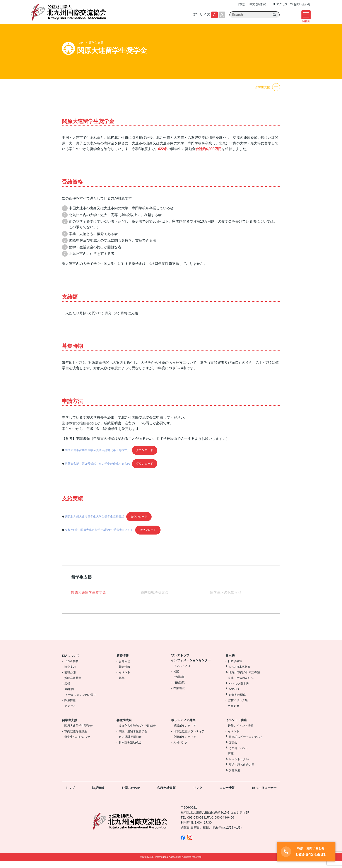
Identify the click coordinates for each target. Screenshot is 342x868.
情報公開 (70, 679)
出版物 (69, 696)
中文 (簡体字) (258, 4)
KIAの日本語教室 (240, 673)
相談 (176, 678)
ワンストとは (182, 673)
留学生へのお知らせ (226, 599)
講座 (231, 760)
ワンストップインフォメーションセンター (191, 664)
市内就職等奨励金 (155, 599)
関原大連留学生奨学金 (79, 732)
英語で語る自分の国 (242, 771)
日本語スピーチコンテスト (246, 744)
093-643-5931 (197, 824)
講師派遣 (234, 777)
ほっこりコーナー (264, 794)
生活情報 (179, 684)
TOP (80, 49)
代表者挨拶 (71, 668)
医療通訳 (179, 695)
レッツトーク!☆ (239, 766)
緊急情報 (125, 673)
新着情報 (123, 662)
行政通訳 (179, 689)
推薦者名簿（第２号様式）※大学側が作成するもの (97, 470)
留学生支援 (96, 49)
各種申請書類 (166, 794)
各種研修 (234, 712)
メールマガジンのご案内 (81, 701)
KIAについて (71, 662)
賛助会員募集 (73, 685)
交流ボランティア (185, 744)
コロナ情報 (227, 794)
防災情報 (98, 794)
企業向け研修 (237, 701)
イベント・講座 (236, 727)
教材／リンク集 (238, 707)
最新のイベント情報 (241, 732)
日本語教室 (235, 668)
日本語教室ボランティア (189, 738)
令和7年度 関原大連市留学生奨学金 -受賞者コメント (99, 537)
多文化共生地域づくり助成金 (137, 732)
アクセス (70, 712)
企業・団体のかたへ (241, 685)
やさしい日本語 (239, 690)
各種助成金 (124, 727)
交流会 (233, 749)
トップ (70, 794)
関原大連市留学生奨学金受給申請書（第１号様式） (97, 457)
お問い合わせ (131, 794)
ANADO (234, 696)
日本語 (241, 4)
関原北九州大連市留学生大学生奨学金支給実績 (95, 523)
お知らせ (125, 668)
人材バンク (180, 749)
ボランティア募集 (183, 727)
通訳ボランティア (185, 732)
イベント (125, 679)
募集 (122, 685)
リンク (198, 794)
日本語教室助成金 (130, 749)
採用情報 (70, 707)
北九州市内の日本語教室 (244, 679)
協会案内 (70, 673)
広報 (67, 690)
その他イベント (239, 755)
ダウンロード (145, 457)
